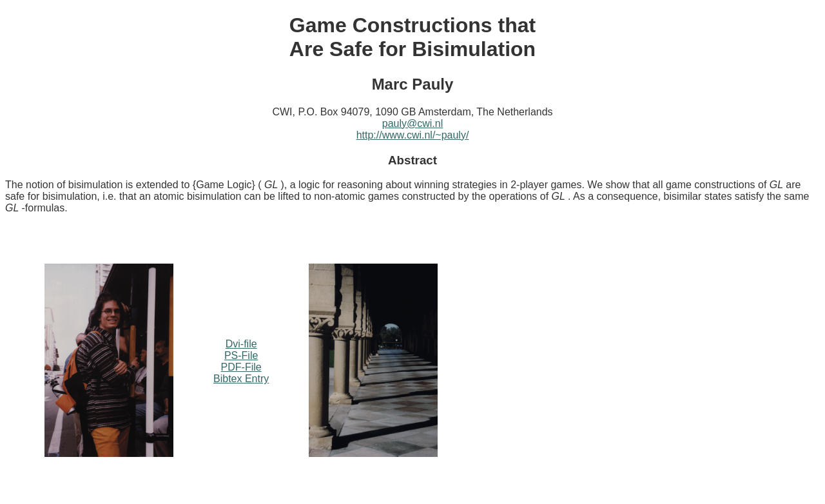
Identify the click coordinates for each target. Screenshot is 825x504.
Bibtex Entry (241, 379)
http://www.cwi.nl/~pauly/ (413, 135)
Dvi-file (241, 344)
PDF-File (241, 367)
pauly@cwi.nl (413, 123)
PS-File (241, 355)
